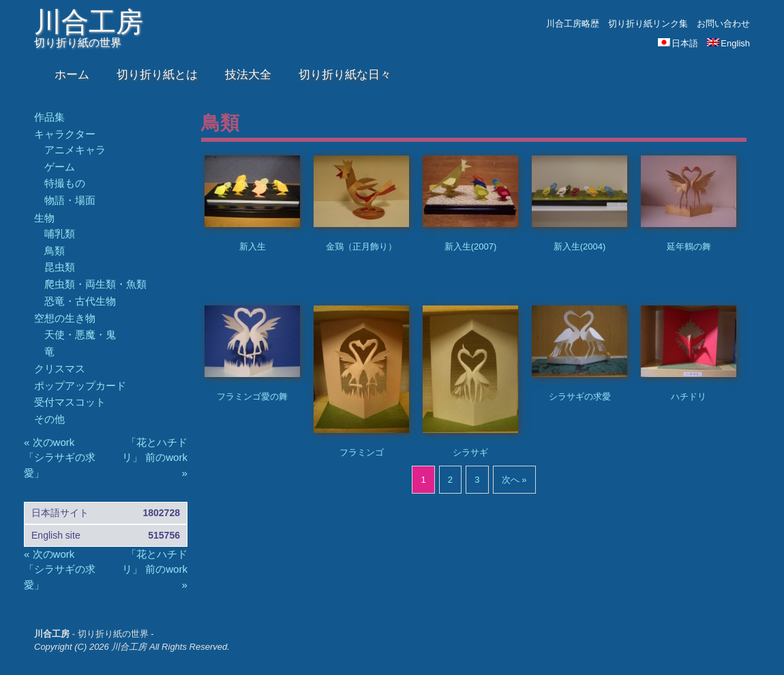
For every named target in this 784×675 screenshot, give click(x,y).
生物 (44, 218)
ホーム (72, 75)
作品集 (49, 117)
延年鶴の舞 (689, 246)
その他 (49, 419)
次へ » (514, 480)
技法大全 (248, 75)
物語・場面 (70, 200)
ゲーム (60, 167)
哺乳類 (60, 234)
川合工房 (89, 22)
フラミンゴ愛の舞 (252, 396)
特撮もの (65, 183)
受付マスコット (70, 402)
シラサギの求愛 (580, 396)
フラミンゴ (362, 452)
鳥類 (55, 251)
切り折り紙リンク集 (648, 24)
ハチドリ (689, 396)
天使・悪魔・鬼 (80, 334)
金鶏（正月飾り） (361, 246)
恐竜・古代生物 (80, 301)
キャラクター (65, 134)
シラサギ (470, 452)
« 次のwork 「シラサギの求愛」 (60, 457)
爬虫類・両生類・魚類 (95, 284)
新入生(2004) (580, 246)
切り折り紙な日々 (345, 75)
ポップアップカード (80, 386)
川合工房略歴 (573, 24)
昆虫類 (60, 267)
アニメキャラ (75, 150)
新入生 (253, 246)
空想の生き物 (65, 318)
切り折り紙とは (157, 75)
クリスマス (60, 369)
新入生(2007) (471, 246)
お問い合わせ (723, 24)
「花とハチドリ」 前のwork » (155, 457)
